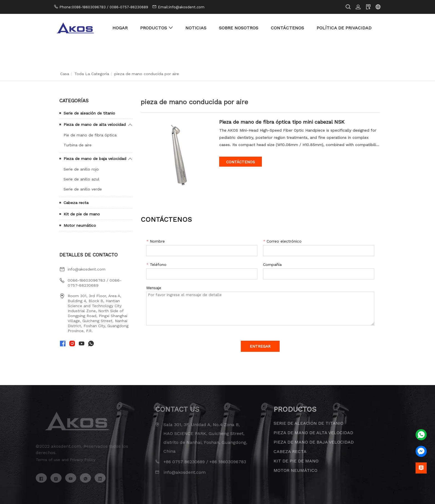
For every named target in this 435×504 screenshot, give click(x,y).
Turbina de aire (78, 145)
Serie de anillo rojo (81, 169)
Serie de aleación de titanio (89, 113)
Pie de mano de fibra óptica (90, 135)
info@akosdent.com (87, 269)
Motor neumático (80, 225)
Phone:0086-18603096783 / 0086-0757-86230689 (104, 7)
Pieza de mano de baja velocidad (95, 159)
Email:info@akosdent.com (181, 7)
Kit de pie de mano (82, 214)
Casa (65, 74)
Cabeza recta (76, 203)
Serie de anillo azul (81, 179)
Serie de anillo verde (83, 189)
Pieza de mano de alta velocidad (95, 124)
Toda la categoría (92, 74)
